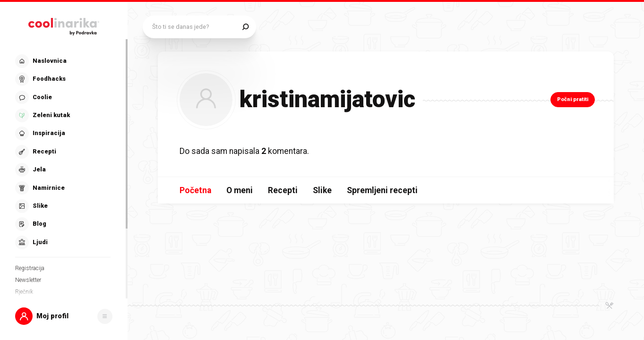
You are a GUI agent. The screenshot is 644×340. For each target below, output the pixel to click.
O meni (240, 190)
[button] (64, 316)
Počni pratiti (573, 99)
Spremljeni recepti (382, 190)
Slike (322, 190)
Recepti (283, 190)
